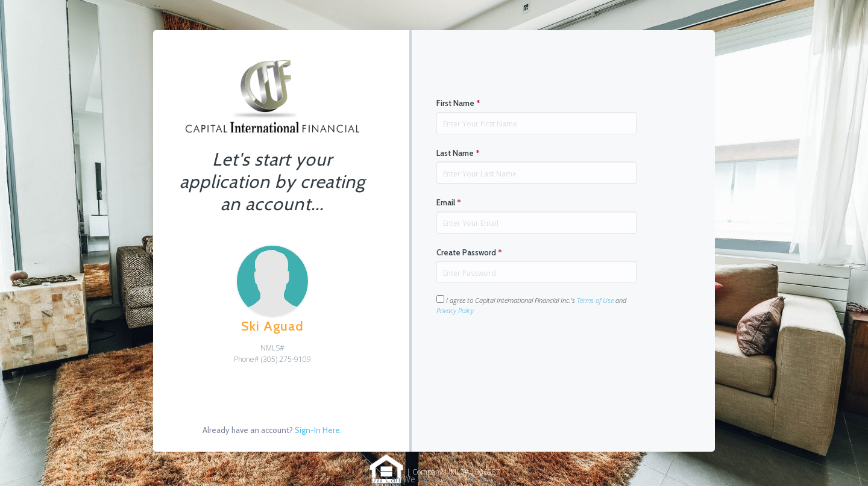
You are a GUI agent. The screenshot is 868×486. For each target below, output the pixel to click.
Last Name (458, 153)
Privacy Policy (455, 310)
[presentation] (528, 354)
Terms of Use (595, 300)
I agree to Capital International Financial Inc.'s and (531, 305)
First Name (458, 103)
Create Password (469, 252)
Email (449, 202)
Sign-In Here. (318, 430)
